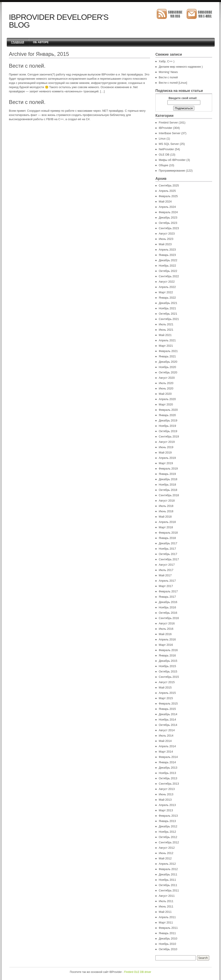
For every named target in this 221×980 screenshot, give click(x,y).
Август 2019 (167, 442)
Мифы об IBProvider (172, 160)
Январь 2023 (167, 255)
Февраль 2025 (168, 196)
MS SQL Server (169, 144)
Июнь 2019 (166, 447)
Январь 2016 (167, 655)
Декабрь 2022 (168, 260)
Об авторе (41, 42)
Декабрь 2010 (168, 938)
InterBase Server (170, 133)
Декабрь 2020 (168, 362)
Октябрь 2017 (168, 554)
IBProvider (166, 128)
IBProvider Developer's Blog (59, 21)
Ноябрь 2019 (167, 426)
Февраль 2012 (168, 869)
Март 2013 (166, 810)
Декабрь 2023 (168, 218)
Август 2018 (167, 501)
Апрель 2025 (167, 191)
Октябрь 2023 (168, 223)
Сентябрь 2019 (169, 436)
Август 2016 (167, 623)
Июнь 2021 (166, 330)
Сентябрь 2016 (169, 618)
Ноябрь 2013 (167, 773)
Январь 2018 (167, 538)
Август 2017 (167, 565)
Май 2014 (165, 741)
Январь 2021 (167, 356)
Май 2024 (165, 201)
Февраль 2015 (168, 704)
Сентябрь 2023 (169, 228)
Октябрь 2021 (168, 314)
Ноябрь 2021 (167, 308)
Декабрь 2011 (168, 874)
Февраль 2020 (168, 410)
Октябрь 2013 (168, 778)
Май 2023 (165, 244)
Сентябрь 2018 (169, 495)
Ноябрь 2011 (167, 880)
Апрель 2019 (167, 458)
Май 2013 (165, 800)
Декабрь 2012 (168, 826)
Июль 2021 (166, 324)
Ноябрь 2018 (167, 485)
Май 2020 (165, 394)
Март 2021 (166, 346)
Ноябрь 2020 (167, 367)
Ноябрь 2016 (167, 607)
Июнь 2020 (166, 388)
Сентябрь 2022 (169, 276)
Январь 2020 (167, 415)
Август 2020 (167, 378)
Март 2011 (166, 922)
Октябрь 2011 (168, 885)
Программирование (172, 171)
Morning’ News (168, 72)
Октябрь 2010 (168, 949)
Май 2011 (165, 912)
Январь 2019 (167, 474)
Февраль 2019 (168, 469)
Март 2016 (166, 645)
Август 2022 (167, 282)
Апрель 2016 (167, 639)
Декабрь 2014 (168, 714)
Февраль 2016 (168, 650)
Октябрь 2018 (168, 490)
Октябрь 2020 (168, 372)
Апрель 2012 (167, 864)
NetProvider (166, 149)
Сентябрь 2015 (169, 677)
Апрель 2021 (167, 340)
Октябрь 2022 (168, 271)
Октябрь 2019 (168, 431)
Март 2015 (166, 698)
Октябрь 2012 (168, 837)
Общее (164, 165)
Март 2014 (166, 752)
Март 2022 (166, 292)
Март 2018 (166, 527)
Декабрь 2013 (168, 768)
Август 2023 (167, 234)
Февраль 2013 (168, 816)
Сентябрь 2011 (169, 890)
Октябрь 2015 (168, 671)
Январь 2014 (167, 762)
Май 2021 (165, 335)
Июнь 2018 (166, 511)
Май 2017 (165, 575)
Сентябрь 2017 (169, 559)
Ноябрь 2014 (167, 720)
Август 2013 (167, 789)
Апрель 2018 (167, 522)
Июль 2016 (166, 629)
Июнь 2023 (166, 239)
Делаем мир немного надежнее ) (181, 67)
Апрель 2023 (167, 250)
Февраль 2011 (168, 928)
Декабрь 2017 (168, 543)
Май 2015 (165, 687)
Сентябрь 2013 (169, 784)
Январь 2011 (167, 933)
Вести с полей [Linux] (173, 83)
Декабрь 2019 (168, 420)
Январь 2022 (167, 298)
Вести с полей (168, 77)
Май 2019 (165, 453)
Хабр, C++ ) (167, 61)
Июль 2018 (166, 506)
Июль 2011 (166, 901)
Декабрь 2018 (168, 479)
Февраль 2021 (168, 351)
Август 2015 (167, 682)
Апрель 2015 (167, 693)
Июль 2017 (166, 570)
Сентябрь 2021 (169, 319)
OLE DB (164, 155)
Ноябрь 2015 (167, 666)
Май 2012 (165, 858)
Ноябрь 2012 (167, 832)
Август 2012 (167, 848)
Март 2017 (166, 586)
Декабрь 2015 (168, 661)
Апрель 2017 (167, 581)
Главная (18, 42)
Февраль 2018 (168, 533)
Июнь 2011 (166, 906)
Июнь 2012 (166, 853)
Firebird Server (168, 122)
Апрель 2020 (167, 399)
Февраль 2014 (168, 757)
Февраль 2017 (168, 591)
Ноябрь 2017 (167, 549)
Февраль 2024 (168, 212)
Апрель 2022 (167, 287)
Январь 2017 (167, 597)
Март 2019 (166, 463)
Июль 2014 (166, 736)
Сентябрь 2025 (169, 185)
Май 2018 (165, 517)
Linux (162, 139)
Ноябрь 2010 (167, 944)
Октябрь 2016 (168, 613)
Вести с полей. (27, 66)
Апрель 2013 (167, 805)
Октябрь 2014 (168, 725)
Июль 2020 (166, 383)
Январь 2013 (167, 821)
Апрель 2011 (167, 917)
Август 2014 (167, 730)
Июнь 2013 (166, 794)
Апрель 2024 (167, 207)
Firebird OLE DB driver (138, 972)
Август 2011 (167, 896)
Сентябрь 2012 (169, 842)
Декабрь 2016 (168, 602)
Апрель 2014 (167, 746)
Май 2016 (165, 634)
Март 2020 (166, 404)
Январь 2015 (167, 709)
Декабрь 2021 (168, 303)
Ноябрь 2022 (167, 266)
